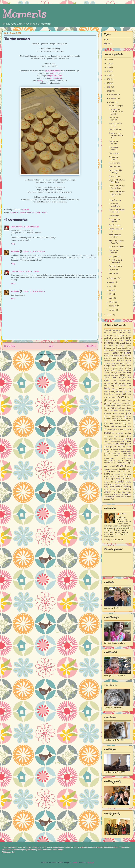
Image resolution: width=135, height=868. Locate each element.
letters (126, 419)
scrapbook (112, 466)
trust (110, 490)
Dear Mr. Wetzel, (115, 130)
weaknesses (108, 495)
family (107, 389)
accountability (127, 330)
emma (107, 380)
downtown (107, 378)
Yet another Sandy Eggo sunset (116, 261)
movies (106, 436)
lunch (129, 424)
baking (13, 212)
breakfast (111, 350)
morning (128, 433)
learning (114, 419)
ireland (116, 411)
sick (109, 471)
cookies (121, 368)
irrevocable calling (123, 411)
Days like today (115, 176)
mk (126, 430)
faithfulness (122, 386)
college (107, 366)
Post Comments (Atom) (55, 355)
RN (115, 463)
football (129, 394)
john (128, 413)
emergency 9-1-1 (125, 378)
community (122, 366)
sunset (107, 479)
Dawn (13, 227)
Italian (129, 411)
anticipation (119, 335)
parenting (127, 441)
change (121, 358)
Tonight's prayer (115, 200)
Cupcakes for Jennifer (114, 149)
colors (114, 366)
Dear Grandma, (115, 167)
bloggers (118, 348)
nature (121, 436)
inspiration (111, 411)
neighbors (128, 436)
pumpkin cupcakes (53, 71)
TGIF (112, 482)
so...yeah (107, 476)
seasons (30, 212)
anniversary (109, 335)
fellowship (120, 392)
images (106, 411)
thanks (128, 482)
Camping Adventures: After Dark (117, 181)
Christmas (120, 361)
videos (119, 492)
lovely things (118, 424)
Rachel (114, 454)
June (111, 290)
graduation (128, 401)
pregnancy (107, 449)
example (113, 386)
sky (113, 474)
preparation (115, 449)
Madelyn (107, 426)
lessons (120, 419)
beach (121, 340)
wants (129, 492)
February (113, 306)
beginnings (109, 343)
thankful (119, 482)
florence (112, 394)
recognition (128, 456)
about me (115, 330)
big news (109, 346)
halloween (107, 406)
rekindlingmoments (110, 461)
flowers (118, 394)
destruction (115, 375)
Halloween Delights (116, 106)
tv (123, 490)
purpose (23, 212)
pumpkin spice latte (54, 76)
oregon (113, 441)
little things (121, 421)
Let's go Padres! (115, 256)
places (124, 447)
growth (126, 403)
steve (123, 477)
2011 (109, 87)
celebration (113, 358)
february (107, 392)
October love (114, 270)
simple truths (115, 472)
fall (18, 212)
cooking (128, 368)
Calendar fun (114, 216)
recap (106, 456)
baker (128, 338)
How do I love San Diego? (116, 125)
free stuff (107, 398)
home (113, 408)
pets (117, 444)
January (113, 310)
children (128, 358)
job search (122, 414)
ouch (122, 441)
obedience (107, 441)
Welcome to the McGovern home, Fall (116, 136)
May (111, 294)
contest (115, 368)
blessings (108, 348)
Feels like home (115, 163)
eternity (123, 383)
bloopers (124, 348)
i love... (128, 408)
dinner (122, 375)
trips (106, 490)
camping (129, 350)
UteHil (75, 863)
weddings (127, 495)
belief (115, 343)
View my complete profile (114, 540)
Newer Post (10, 346)
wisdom (118, 497)
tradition (119, 487)
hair (130, 403)
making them (55, 73)
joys (106, 416)
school (107, 466)
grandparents (116, 403)
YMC (112, 499)
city (105, 364)
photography (125, 444)
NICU (116, 439)
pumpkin (116, 451)
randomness (126, 454)
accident (121, 330)
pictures (107, 447)
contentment (108, 368)
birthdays (120, 346)
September (114, 278)
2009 (109, 315)
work (129, 497)
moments (109, 433)
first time (128, 392)
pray (129, 447)
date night (114, 373)
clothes (117, 364)
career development (112, 356)
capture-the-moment (122, 353)
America (122, 333)
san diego (127, 463)
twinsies (127, 490)
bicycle (129, 343)
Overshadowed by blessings (116, 172)
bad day (122, 338)
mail (113, 426)
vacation (108, 492)
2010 (109, 91)
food (124, 394)
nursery (121, 439)
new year (108, 439)
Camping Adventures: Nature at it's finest (117, 194)
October (113, 103)
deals (120, 373)
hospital (124, 408)
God (119, 400)
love (112, 424)
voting (124, 492)
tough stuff (109, 487)
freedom (114, 398)
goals (115, 401)
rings (112, 463)
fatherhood (115, 389)
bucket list (118, 350)
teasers (129, 479)
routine (119, 463)
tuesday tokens (117, 490)
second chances (41, 212)
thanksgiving (109, 485)
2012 (109, 83)
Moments (24, 14)
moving (111, 436)
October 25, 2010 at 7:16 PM (27, 271)
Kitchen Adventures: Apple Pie (116, 242)
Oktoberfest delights (117, 247)
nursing (128, 439)
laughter (107, 419)
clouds (122, 363)
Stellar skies (113, 273)
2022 (109, 60)
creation (120, 370)
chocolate (107, 361)
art (127, 335)
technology (107, 482)
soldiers (113, 477)
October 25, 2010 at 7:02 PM (34, 251)
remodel (128, 461)
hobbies (129, 406)
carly (122, 356)
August (112, 282)
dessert (107, 375)
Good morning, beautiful (115, 221)
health (113, 406)
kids (109, 417)
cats (130, 356)
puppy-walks (126, 451)
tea (124, 479)
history (124, 406)
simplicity (124, 472)
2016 (109, 68)
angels (129, 333)
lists (114, 421)
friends (121, 397)
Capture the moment (114, 119)
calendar (124, 350)
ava (130, 335)
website (121, 495)
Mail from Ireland (115, 266)
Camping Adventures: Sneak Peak (117, 211)
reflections (126, 458)
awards (106, 338)
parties (109, 444)
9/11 (110, 330)
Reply (13, 244)
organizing (118, 441)
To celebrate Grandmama (114, 205)
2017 (109, 64)
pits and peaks (115, 447)
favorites (123, 389)
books (106, 350)
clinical (113, 364)
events (106, 386)
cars (126, 356)
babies (111, 338)
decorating (127, 373)
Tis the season (17, 39)
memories (127, 426)
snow (129, 474)
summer (128, 476)
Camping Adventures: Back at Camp (117, 187)
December (113, 95)
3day (106, 330)
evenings (128, 383)
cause (106, 358)
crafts (113, 370)
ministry (112, 430)
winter (113, 497)
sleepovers (118, 474)
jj (118, 414)
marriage (118, 426)
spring (118, 476)
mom (129, 429)
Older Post (91, 346)
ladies (125, 416)
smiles (124, 474)
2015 (109, 71)
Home (50, 346)
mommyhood (119, 433)
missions (122, 430)
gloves (111, 401)
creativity (128, 370)
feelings (113, 392)
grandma (108, 403)
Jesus (114, 414)
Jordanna (15, 251)
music (116, 436)
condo (129, 366)
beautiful (128, 340)
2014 (109, 75)
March (112, 302)
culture (106, 373)
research (107, 463)
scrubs (129, 466)
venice (114, 492)
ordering (40, 81)
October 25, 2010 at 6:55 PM (27, 227)
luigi (125, 424)
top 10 (129, 485)
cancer (107, 353)
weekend (107, 497)
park (105, 444)
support (113, 479)
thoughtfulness (120, 485)
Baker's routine (115, 225)
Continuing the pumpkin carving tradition (116, 112)
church (128, 361)
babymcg (116, 338)
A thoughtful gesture (114, 158)
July (111, 286)
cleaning (109, 364)
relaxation (120, 461)
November (113, 99)
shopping (123, 469)
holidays (107, 408)
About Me (108, 44)
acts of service (110, 333)
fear (129, 389)
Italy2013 (108, 414)
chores (113, 361)
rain (119, 454)
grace (123, 401)
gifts (106, 400)
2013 (109, 79)
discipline (129, 375)
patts (113, 444)
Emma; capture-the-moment (122, 381)
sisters (107, 474)
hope (119, 408)
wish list (124, 497)
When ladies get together (115, 236)
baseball (114, 340)
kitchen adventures (117, 417)
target (119, 479)
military (106, 430)
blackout (129, 346)
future (128, 398)
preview (122, 449)
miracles (117, 430)
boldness (129, 348)
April (111, 298)
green (121, 403)
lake (130, 417)
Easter (114, 378)
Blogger (91, 863)
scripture (121, 466)
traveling (127, 487)
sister (129, 472)
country (107, 370)
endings (117, 383)
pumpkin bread (56, 78)
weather (115, 495)
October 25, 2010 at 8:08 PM (34, 291)
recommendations (109, 458)
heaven (119, 406)
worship (107, 499)
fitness (106, 394)
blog (113, 348)
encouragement (109, 383)
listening (110, 421)
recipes (116, 456)
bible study (122, 343)
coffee (128, 363)
